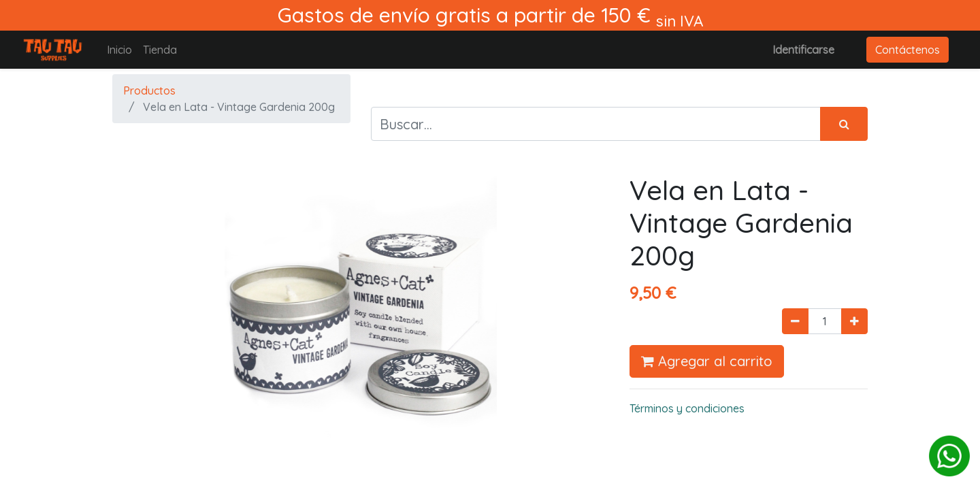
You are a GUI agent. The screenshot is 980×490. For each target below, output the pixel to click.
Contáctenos (908, 50)
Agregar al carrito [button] (707, 361)
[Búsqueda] (844, 124)
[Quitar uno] (795, 321)
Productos (149, 91)
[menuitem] (119, 50)
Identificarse (803, 50)
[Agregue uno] (854, 321)
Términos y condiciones (687, 408)
